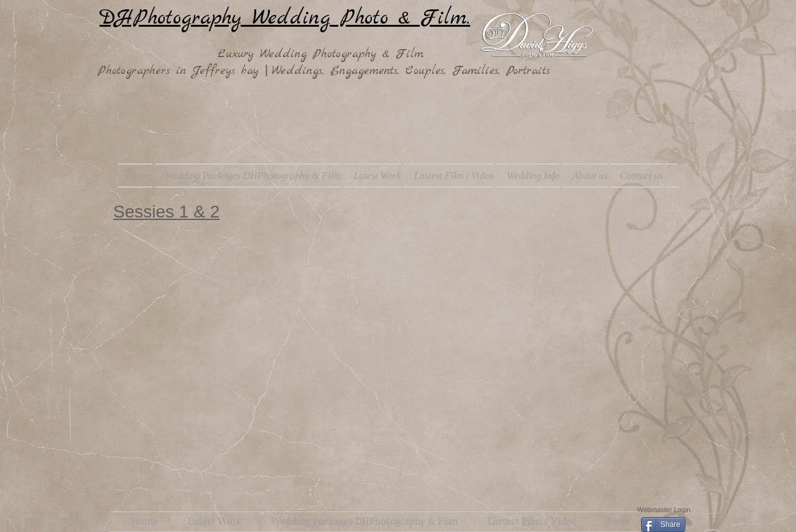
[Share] (663, 525)
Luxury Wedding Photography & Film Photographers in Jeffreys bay (264, 62)
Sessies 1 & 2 (166, 212)
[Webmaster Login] (664, 510)
